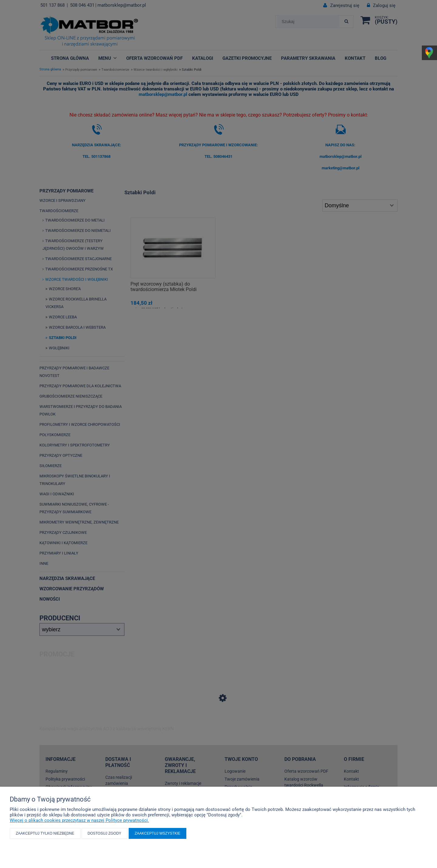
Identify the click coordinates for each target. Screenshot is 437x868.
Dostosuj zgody (105, 833)
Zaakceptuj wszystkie (158, 833)
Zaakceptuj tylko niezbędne (45, 833)
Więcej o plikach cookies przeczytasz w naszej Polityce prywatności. (79, 820)
